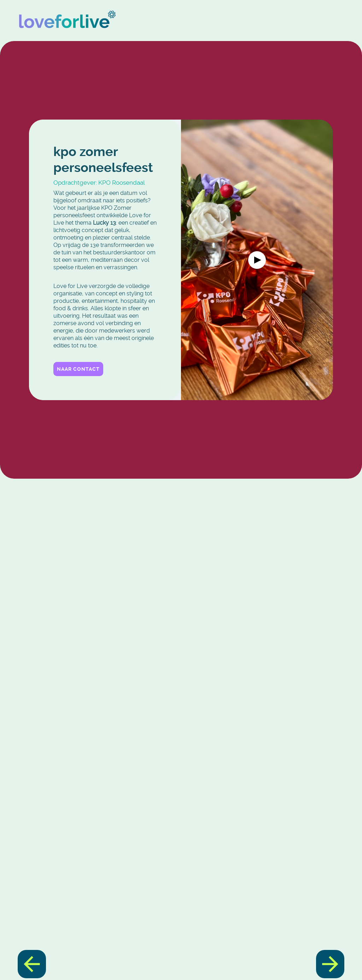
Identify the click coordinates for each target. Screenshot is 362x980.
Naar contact (78, 369)
